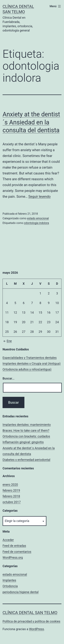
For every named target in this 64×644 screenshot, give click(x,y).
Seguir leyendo (39, 197)
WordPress (36, 629)
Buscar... (9, 378)
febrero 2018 (11, 496)
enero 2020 (10, 485)
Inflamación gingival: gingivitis (23, 442)
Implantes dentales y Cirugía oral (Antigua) (32, 364)
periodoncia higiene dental (21, 592)
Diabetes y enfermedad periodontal (26, 460)
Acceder (8, 540)
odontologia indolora (36, 223)
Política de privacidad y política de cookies (31, 621)
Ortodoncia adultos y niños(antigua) (27, 369)
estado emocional (38, 218)
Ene (7, 341)
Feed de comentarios (17, 552)
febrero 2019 (11, 490)
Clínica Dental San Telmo (30, 613)
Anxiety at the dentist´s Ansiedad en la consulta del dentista (31, 122)
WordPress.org (13, 557)
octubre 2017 (12, 502)
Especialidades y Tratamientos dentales (30, 358)
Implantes (9, 580)
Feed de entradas (14, 546)
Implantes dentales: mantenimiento (27, 425)
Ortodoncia (10, 586)
